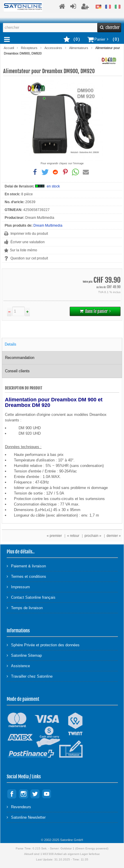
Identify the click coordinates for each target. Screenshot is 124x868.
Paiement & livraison (26, 566)
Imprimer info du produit (29, 234)
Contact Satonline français (31, 597)
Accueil (9, 48)
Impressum (18, 587)
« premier (54, 536)
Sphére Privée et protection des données (43, 645)
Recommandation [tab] (20, 358)
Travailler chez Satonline (30, 676)
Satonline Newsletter (26, 817)
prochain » (93, 536)
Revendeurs (19, 807)
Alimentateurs (79, 48)
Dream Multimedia (48, 225)
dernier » (114, 536)
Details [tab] (10, 344)
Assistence (18, 666)
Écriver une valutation (28, 242)
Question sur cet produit (29, 258)
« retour (73, 536)
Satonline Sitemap (24, 655)
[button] (35, 172)
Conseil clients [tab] (17, 371)
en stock (53, 186)
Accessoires (53, 48)
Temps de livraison (25, 608)
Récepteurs (29, 48)
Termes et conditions (26, 576)
